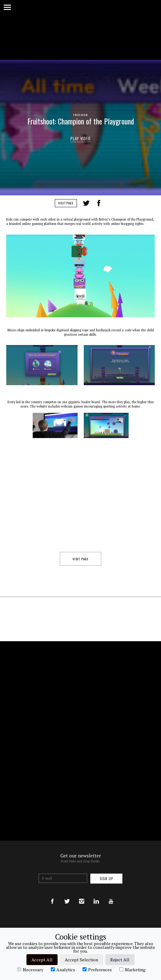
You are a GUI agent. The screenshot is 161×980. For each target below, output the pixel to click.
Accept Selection (81, 960)
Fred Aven (80, 115)
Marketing (132, 969)
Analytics (63, 969)
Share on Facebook (99, 203)
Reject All (120, 960)
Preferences (97, 969)
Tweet (86, 203)
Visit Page (66, 203)
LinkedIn (111, 203)
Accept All (42, 960)
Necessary (30, 969)
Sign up (106, 879)
